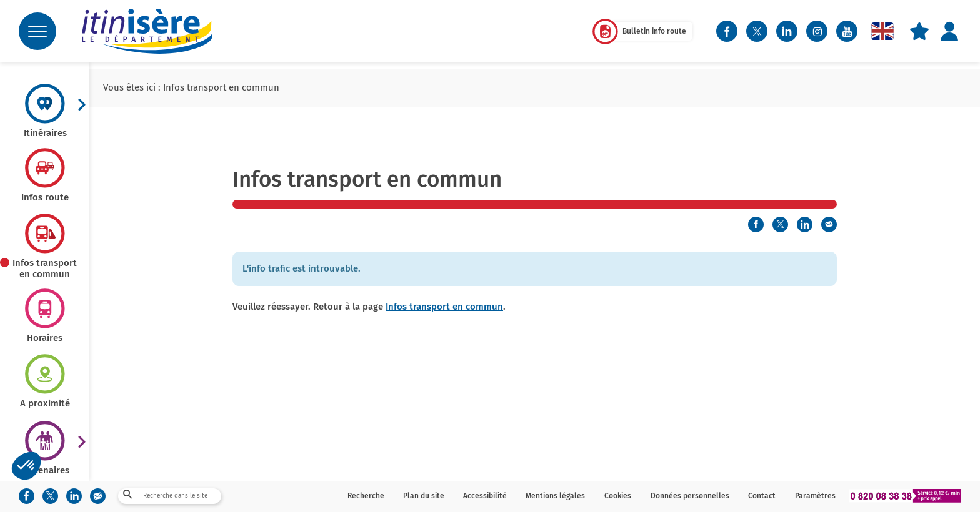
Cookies (618, 496)
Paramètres (815, 496)
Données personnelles (690, 496)
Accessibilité (485, 496)
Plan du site (424, 496)
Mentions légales (555, 496)
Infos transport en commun (444, 307)
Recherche (366, 496)
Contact (762, 496)
